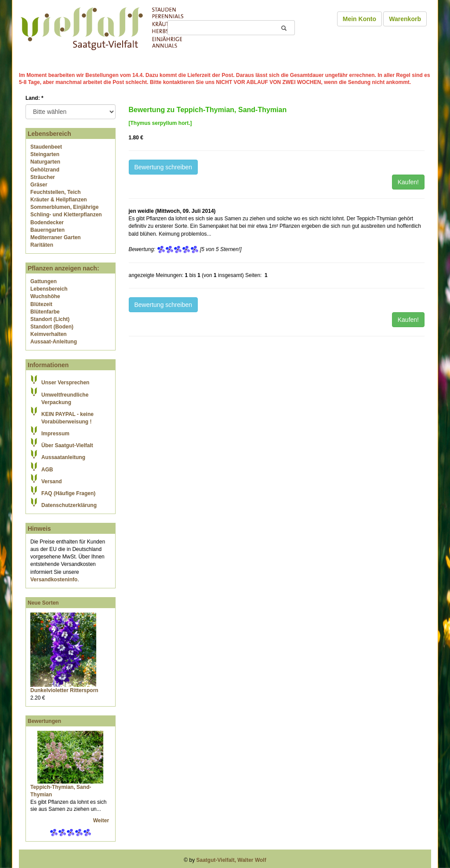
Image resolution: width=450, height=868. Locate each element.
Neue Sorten (43, 603)
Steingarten (45, 154)
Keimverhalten (49, 334)
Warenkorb (405, 19)
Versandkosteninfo (54, 580)
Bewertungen (44, 721)
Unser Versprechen (65, 383)
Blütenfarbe (45, 312)
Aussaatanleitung (63, 457)
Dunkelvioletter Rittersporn (64, 690)
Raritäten (42, 245)
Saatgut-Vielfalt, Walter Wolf (231, 860)
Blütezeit (41, 304)
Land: (34, 98)
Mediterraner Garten (56, 237)
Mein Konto (359, 19)
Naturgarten (45, 162)
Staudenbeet (46, 147)
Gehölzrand (45, 170)
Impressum (55, 434)
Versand (52, 481)
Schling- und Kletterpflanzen (66, 215)
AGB (47, 470)
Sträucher (43, 177)
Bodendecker (47, 222)
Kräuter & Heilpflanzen (59, 200)
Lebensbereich (49, 289)
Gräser (39, 185)
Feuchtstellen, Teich (55, 192)
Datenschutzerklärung (69, 505)
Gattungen (44, 281)
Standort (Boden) (52, 327)
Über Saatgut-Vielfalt (67, 445)
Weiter (102, 821)
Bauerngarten (47, 230)
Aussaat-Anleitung (54, 342)
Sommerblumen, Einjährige (64, 207)
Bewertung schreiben (163, 167)
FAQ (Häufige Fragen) (68, 493)
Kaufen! (408, 182)
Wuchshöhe (45, 296)
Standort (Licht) (50, 319)
